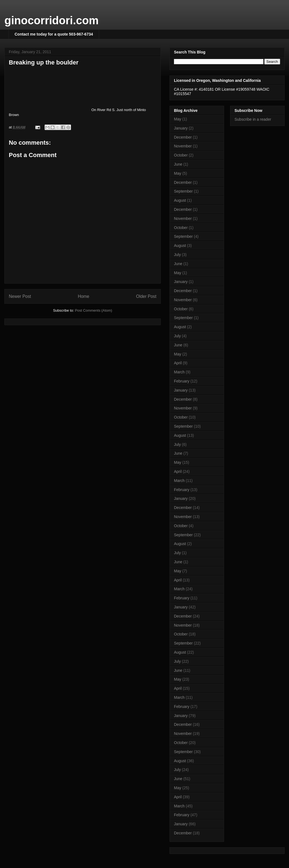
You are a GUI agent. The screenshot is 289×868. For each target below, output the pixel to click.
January (181, 128)
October (181, 155)
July (177, 255)
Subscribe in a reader (253, 119)
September (183, 191)
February (182, 381)
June (178, 164)
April (178, 363)
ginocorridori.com (51, 20)
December (183, 137)
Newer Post (20, 296)
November (183, 146)
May (178, 119)
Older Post (146, 296)
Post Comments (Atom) (93, 310)
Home (84, 296)
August (180, 200)
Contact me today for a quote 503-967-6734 (54, 34)
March (179, 372)
